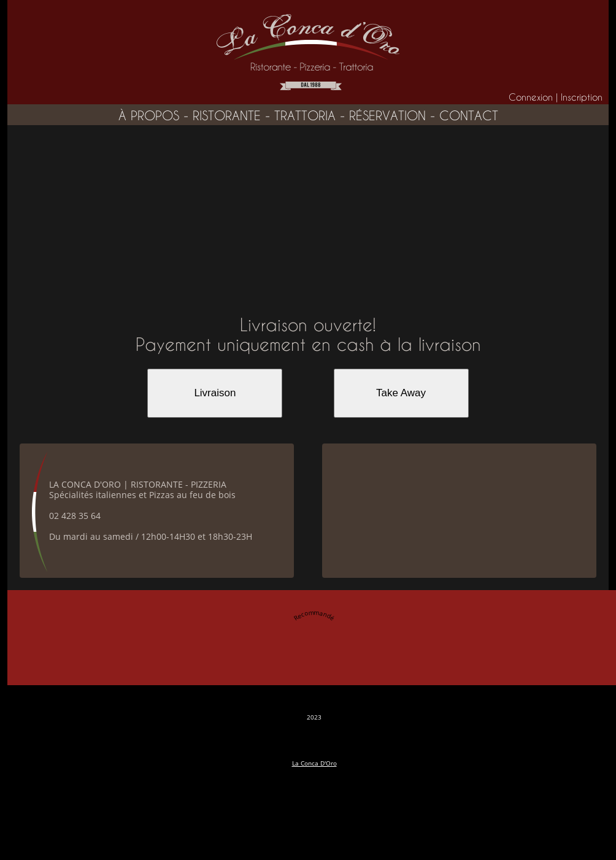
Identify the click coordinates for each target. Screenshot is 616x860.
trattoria (305, 116)
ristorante (227, 116)
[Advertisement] (308, 217)
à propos (149, 116)
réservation (387, 116)
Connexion (531, 97)
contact (469, 116)
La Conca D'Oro (314, 763)
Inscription (582, 97)
